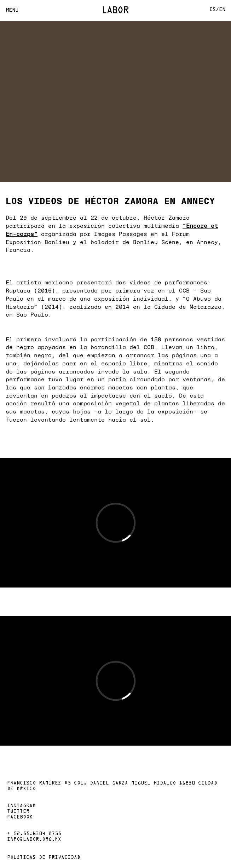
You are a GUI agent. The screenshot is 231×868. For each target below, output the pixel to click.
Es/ (214, 10)
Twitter (18, 812)
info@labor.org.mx (34, 840)
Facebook (20, 817)
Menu (12, 10)
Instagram (21, 806)
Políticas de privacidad (44, 858)
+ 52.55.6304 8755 (34, 834)
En (222, 10)
